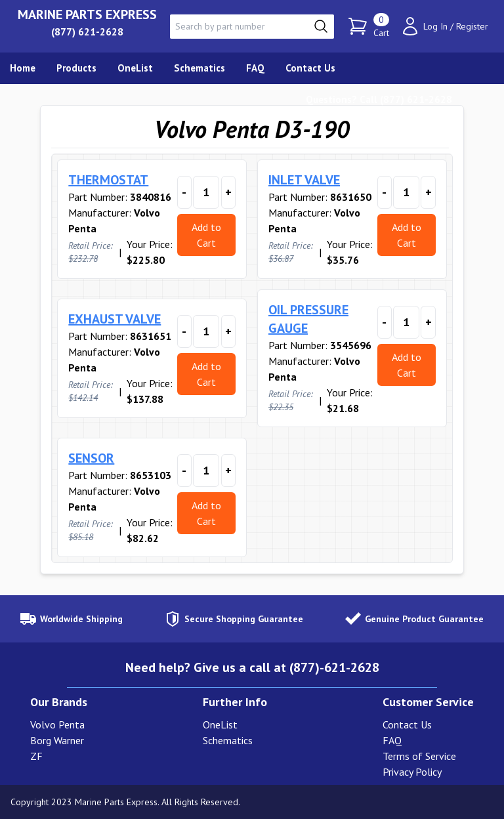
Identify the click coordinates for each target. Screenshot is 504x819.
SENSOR (91, 458)
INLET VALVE (304, 180)
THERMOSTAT (108, 180)
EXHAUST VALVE (115, 319)
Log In (435, 26)
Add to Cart (206, 235)
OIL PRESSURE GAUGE (308, 319)
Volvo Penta (57, 724)
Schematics (228, 740)
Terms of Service (419, 756)
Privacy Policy (412, 772)
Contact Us (407, 724)
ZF (36, 756)
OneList (220, 724)
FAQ (392, 740)
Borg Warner (57, 740)
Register (472, 26)
